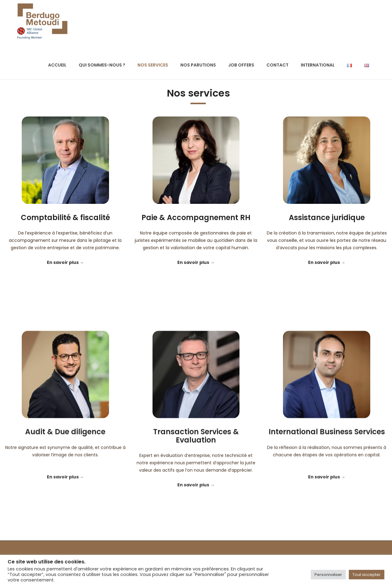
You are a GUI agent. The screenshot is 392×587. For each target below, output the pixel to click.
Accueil (57, 65)
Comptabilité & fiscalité (65, 217)
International (318, 65)
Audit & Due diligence (65, 480)
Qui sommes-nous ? (102, 65)
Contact (277, 65)
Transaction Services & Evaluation (196, 484)
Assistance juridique (327, 217)
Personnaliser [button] (328, 575)
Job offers (241, 65)
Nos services (153, 65)
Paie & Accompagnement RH (196, 217)
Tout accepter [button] (367, 575)
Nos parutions (198, 65)
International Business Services (327, 480)
